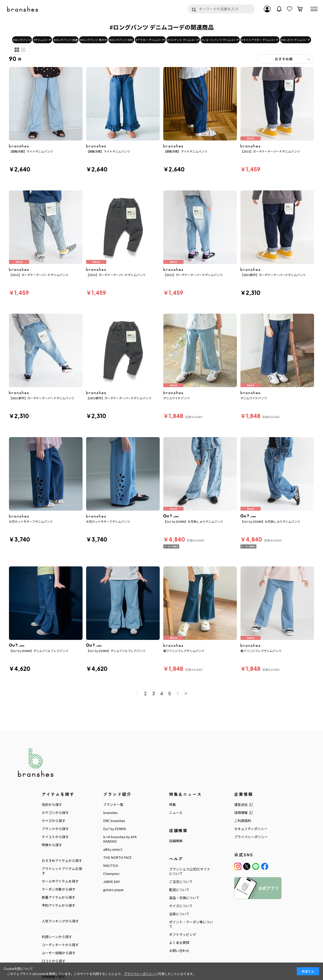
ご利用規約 (243, 787)
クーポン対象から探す (59, 856)
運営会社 (241, 771)
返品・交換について (184, 864)
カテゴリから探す (55, 779)
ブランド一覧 (113, 771)
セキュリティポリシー (251, 795)
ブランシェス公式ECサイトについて (190, 838)
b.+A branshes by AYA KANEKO (120, 805)
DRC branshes (114, 787)
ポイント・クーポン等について (191, 891)
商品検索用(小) (24, 50)
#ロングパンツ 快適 (66, 40)
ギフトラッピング (183, 901)
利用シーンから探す (57, 903)
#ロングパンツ (22, 40)
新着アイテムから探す (58, 864)
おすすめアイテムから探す (62, 827)
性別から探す (52, 771)
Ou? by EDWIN (115, 795)
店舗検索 (176, 807)
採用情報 (241, 779)
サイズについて (181, 872)
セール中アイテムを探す (60, 848)
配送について (179, 856)
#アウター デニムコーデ (150, 40)
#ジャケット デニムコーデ (183, 40)
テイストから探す (55, 803)
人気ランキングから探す (60, 887)
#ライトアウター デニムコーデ (260, 40)
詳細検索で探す (53, 943)
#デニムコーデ (42, 40)
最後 (186, 660)
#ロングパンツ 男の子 (93, 40)
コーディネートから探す (60, 911)
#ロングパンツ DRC (121, 40)
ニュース (176, 779)
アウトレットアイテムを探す (62, 837)
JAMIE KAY (111, 848)
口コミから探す (53, 927)
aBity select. (113, 816)
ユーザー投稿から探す (59, 919)
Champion (111, 840)
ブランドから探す (55, 795)
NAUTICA (111, 832)
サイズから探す (53, 787)
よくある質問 (179, 909)
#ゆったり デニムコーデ (296, 40)
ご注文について (181, 848)
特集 (172, 771)
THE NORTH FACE (117, 824)
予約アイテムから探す (58, 872)
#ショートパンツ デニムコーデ (220, 40)
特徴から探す (52, 811)
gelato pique (113, 856)
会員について (179, 880)
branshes (110, 779)
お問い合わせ (179, 917)
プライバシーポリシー (251, 803)
